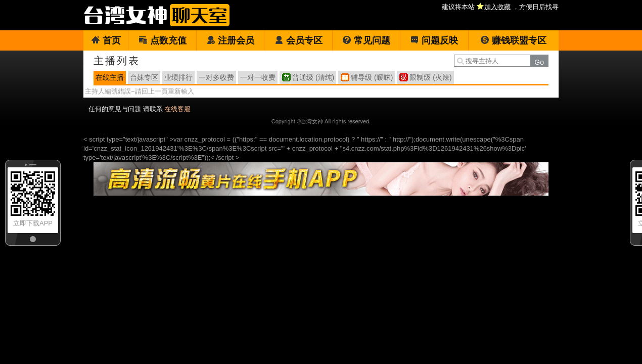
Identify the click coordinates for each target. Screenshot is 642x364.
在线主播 (110, 77)
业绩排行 (178, 77)
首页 (106, 40)
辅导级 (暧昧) (372, 77)
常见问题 (366, 40)
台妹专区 (144, 77)
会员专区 (299, 40)
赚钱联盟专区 (513, 40)
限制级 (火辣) (430, 77)
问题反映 (434, 40)
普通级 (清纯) (313, 77)
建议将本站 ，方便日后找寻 (500, 7)
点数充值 (163, 40)
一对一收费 (258, 77)
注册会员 (230, 40)
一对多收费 (216, 77)
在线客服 (177, 109)
